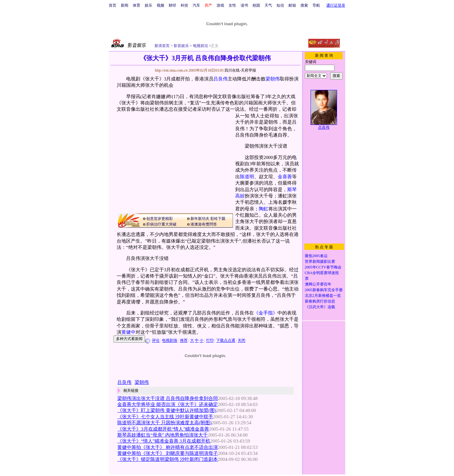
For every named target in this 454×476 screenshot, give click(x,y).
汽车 (196, 5)
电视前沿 (200, 46)
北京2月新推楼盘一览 (323, 296)
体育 (137, 5)
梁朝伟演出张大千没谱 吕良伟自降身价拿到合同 (168, 398)
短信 (280, 5)
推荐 (184, 341)
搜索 (304, 5)
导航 (316, 5)
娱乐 (148, 5)
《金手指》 (266, 313)
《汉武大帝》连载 (320, 307)
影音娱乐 (181, 46)
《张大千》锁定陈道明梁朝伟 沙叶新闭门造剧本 (168, 459)
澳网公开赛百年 (318, 284)
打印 (210, 341)
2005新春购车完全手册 (324, 290)
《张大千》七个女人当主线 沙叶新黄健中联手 (165, 417)
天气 (268, 5)
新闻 (125, 5)
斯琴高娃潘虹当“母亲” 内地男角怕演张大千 (163, 435)
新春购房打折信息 (320, 301)
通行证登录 (336, 5)
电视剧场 (170, 341)
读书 (244, 5)
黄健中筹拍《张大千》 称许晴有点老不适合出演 (168, 447)
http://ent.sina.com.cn (172, 70)
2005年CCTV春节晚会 (323, 267)
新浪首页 (162, 46)
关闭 (242, 341)
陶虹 (264, 209)
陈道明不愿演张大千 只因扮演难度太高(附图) (164, 423)
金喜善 (285, 177)
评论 (156, 341)
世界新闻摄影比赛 (320, 262)
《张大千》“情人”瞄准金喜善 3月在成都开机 (164, 441)
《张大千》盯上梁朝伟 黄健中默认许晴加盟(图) (167, 410)
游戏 (220, 5)
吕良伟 (221, 79)
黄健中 (128, 332)
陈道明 (247, 177)
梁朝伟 (273, 79)
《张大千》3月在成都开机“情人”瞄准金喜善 (163, 429)
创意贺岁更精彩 (160, 219)
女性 (232, 5)
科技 (184, 5)
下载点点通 (226, 341)
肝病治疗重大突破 (161, 224)
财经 (172, 5)
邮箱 (292, 5)
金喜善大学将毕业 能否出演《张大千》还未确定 (168, 404)
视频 (160, 5)
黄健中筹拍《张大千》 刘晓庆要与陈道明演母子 (168, 453)
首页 (113, 5)
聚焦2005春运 (316, 256)
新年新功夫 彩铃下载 (208, 219)
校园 (256, 5)
